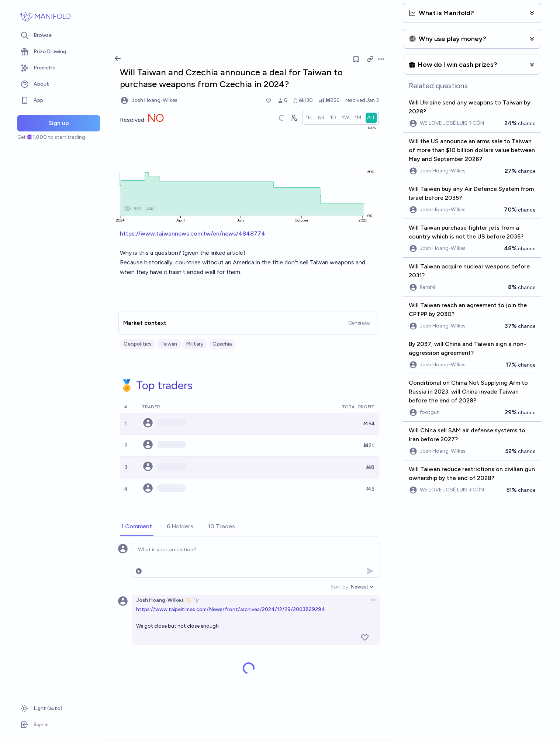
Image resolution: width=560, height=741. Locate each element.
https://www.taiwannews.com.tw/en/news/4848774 (193, 234)
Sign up (59, 123)
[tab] (137, 527)
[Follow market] (356, 59)
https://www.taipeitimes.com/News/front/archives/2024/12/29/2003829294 (231, 609)
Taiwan (169, 344)
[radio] (309, 118)
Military (195, 344)
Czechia (222, 344)
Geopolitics (138, 344)
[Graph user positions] (294, 118)
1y (196, 600)
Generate (359, 323)
